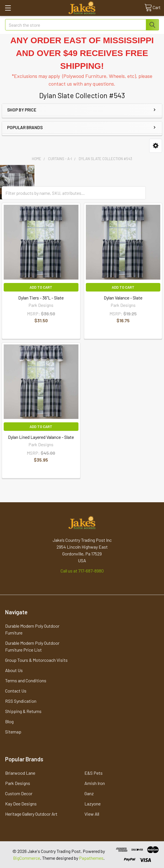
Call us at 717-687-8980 (82, 571)
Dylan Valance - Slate (123, 298)
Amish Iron (95, 783)
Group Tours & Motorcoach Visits (36, 660)
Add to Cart (41, 287)
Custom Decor (19, 793)
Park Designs (18, 783)
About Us (14, 670)
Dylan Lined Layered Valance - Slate (41, 437)
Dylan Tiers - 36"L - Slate (41, 298)
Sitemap (13, 732)
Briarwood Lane (20, 773)
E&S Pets (94, 773)
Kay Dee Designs (21, 804)
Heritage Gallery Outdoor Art (31, 814)
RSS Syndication (21, 701)
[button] (156, 146)
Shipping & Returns (23, 711)
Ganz (89, 793)
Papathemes (91, 858)
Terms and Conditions (26, 680)
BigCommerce (27, 858)
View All (92, 814)
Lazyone (93, 804)
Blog (9, 721)
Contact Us (16, 691)
